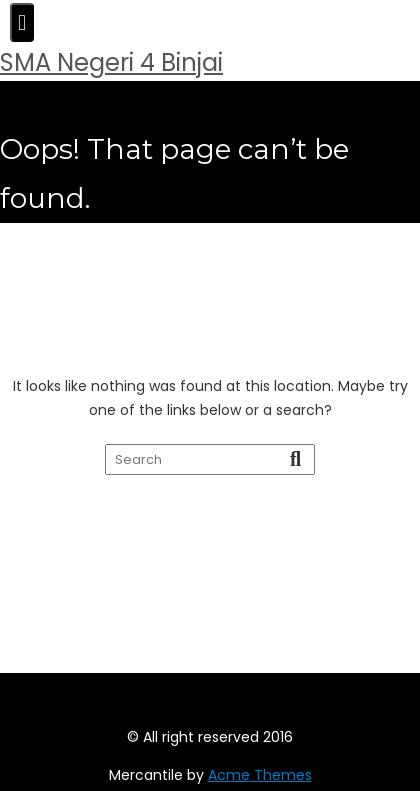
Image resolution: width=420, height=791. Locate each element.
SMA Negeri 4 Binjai (111, 62)
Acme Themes (260, 775)
